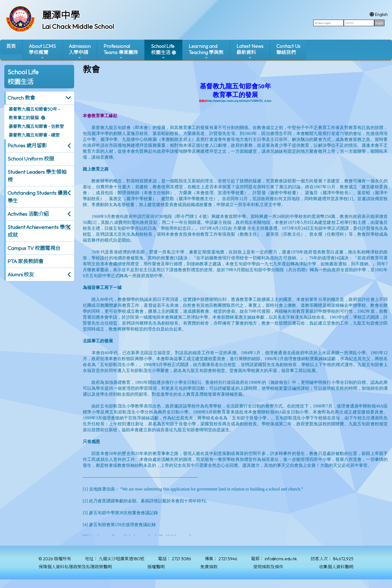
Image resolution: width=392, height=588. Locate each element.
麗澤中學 (61, 15)
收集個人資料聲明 (336, 567)
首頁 (11, 46)
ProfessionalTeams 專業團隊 (121, 52)
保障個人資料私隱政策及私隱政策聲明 (75, 567)
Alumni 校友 (21, 274)
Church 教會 (21, 98)
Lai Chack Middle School (78, 26)
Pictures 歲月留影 (27, 145)
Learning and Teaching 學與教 (206, 52)
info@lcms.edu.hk (281, 559)
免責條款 (209, 567)
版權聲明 (156, 567)
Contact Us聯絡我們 (288, 49)
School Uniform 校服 (31, 159)
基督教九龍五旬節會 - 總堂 (34, 135)
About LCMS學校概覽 (42, 52)
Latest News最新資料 (250, 52)
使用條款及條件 (268, 567)
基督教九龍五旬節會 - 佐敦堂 (36, 126)
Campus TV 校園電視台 (34, 248)
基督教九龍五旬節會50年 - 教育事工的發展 (34, 113)
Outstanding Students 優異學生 (38, 197)
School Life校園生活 (163, 52)
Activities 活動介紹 (28, 214)
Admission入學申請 (80, 52)
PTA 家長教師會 (25, 261)
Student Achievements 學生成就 (39, 231)
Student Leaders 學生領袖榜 (37, 176)
